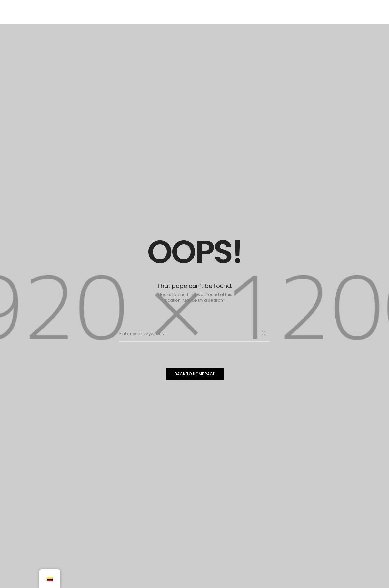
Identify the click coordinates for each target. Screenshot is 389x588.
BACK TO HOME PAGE (195, 374)
